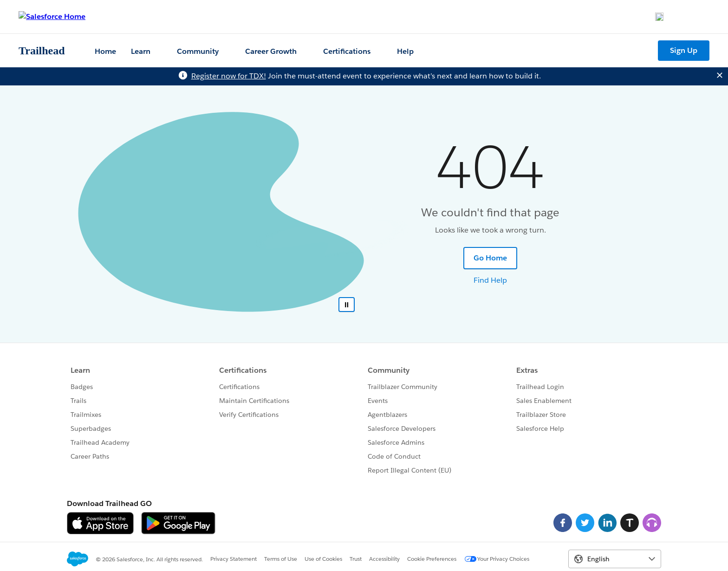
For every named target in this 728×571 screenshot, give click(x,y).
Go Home (490, 258)
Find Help (490, 280)
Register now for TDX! (229, 76)
